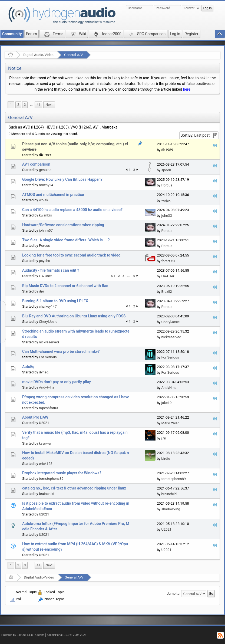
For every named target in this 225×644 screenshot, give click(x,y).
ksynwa (45, 443)
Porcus (167, 185)
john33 (166, 216)
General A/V (74, 55)
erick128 (46, 464)
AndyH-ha (47, 387)
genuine (45, 170)
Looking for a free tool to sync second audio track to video (71, 255)
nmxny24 (46, 185)
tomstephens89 (51, 479)
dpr (42, 291)
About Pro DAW (35, 417)
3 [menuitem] (25, 105)
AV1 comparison (36, 164)
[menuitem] (31, 105)
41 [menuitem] (38, 105)
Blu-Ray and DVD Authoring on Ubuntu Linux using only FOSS (74, 316)
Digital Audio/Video (38, 55)
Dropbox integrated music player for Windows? (62, 473)
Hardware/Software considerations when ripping (63, 225)
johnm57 (46, 230)
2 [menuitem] (18, 105)
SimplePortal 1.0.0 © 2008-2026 (67, 635)
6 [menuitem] (134, 276)
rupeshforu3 (48, 408)
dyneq (44, 372)
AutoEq (28, 367)
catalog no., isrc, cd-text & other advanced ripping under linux (74, 488)
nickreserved (49, 342)
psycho (44, 261)
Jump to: (174, 594)
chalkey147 (48, 306)
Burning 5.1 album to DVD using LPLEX (55, 301)
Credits (40, 635)
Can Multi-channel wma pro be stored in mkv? (61, 351)
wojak (44, 200)
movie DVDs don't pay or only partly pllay (57, 382)
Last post (202, 135)
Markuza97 (170, 423)
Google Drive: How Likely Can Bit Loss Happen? (62, 179)
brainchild (47, 494)
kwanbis (45, 215)
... (31, 105)
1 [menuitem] (11, 105)
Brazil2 (166, 292)
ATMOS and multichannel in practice (53, 195)
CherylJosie (48, 322)
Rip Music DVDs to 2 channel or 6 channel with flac (65, 286)
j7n (164, 438)
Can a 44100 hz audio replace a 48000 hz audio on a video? (72, 210)
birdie (166, 459)
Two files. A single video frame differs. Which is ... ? (66, 240)
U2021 (44, 423)
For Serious (48, 357)
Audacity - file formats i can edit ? (51, 270)
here (187, 89)
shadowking (171, 509)
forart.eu (168, 261)
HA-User (45, 276)
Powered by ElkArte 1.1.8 (17, 635)
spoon (166, 170)
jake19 (166, 403)
